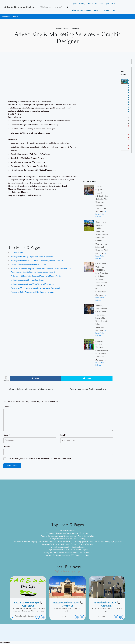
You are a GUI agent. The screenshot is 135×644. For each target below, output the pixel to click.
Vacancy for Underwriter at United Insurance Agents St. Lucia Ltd (37, 261)
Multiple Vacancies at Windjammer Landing (28, 265)
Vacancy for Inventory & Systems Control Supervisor (32, 257)
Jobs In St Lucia (112, 3)
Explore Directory (78, 3)
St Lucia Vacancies (18, 253)
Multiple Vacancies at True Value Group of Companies (32, 284)
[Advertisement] (58, 79)
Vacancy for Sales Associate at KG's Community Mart (32, 292)
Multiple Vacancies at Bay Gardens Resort (27, 280)
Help (113, 10)
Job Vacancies (74, 28)
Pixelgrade (84, 634)
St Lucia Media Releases (101, 214)
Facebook (6, 17)
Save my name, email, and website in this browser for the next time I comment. (39, 459)
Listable (75, 634)
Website (7, 447)
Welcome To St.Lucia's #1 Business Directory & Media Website (36, 276)
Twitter (15, 17)
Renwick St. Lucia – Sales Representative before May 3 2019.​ (32, 389)
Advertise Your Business (81, 10)
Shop (102, 3)
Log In (106, 10)
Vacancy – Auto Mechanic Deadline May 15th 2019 (88, 389)
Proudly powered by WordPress (58, 634)
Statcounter (5, 643)
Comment (8, 407)
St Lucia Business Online (19, 7)
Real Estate (92, 3)
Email (63, 435)
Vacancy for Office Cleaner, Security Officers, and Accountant (35, 288)
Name (7, 435)
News (96, 10)
